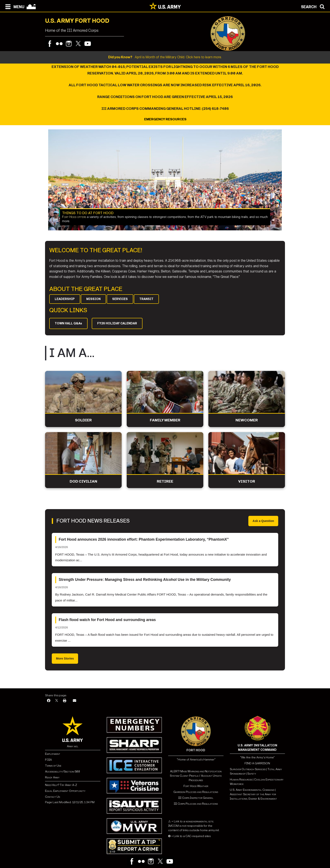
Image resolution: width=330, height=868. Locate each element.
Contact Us (53, 797)
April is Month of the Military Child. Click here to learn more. (165, 57)
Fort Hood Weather (196, 786)
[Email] (75, 701)
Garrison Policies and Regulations (196, 792)
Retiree (165, 481)
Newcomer (247, 420)
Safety (252, 774)
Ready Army (52, 777)
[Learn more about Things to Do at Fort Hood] (165, 180)
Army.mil (73, 746)
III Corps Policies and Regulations (196, 804)
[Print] (65, 701)
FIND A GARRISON (257, 763)
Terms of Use (53, 766)
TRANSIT (146, 299)
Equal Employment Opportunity (65, 791)
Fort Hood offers (74, 217)
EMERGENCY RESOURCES (165, 119)
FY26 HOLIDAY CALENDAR (117, 323)
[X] (57, 701)
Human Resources (241, 780)
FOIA (48, 760)
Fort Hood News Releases (93, 521)
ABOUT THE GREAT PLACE (86, 289)
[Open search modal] (314, 6)
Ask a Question (263, 521)
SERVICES (120, 299)
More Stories (65, 658)
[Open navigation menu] (14, 6)
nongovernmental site (199, 821)
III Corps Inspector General (196, 798)
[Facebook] (49, 701)
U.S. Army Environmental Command (252, 790)
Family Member (165, 420)
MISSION (93, 299)
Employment (53, 754)
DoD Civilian (83, 481)
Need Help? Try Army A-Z (61, 785)
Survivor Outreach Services (248, 769)
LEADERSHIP (65, 299)
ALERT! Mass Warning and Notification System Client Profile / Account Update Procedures (196, 776)
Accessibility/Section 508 (62, 772)
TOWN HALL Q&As (68, 323)
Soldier (83, 420)
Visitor (247, 481)
